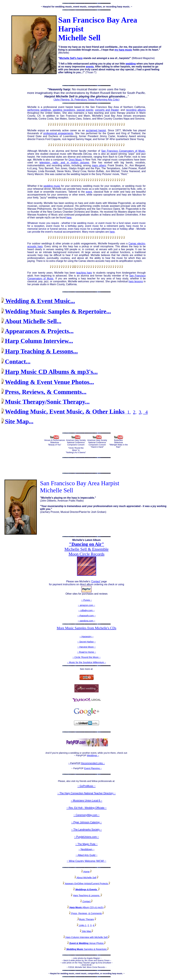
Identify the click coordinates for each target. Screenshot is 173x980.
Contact (86, 901)
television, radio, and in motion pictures (64, 163)
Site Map (87, 931)
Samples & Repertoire (86, 949)
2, (135, 412)
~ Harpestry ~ (86, 637)
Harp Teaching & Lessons (87, 895)
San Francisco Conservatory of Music (123, 151)
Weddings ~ (93, 755)
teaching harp (84, 273)
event (89, 192)
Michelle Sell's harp (71, 58)
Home (85, 872)
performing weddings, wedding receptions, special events (60, 110)
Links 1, (83, 925)
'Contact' (96, 581)
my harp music (123, 50)
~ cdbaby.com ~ (86, 610)
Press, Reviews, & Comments (85, 913)
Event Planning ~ (93, 768)
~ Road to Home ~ (86, 652)
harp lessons (136, 281)
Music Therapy (86, 919)
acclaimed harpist (96, 130)
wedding (131, 64)
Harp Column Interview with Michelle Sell (87, 937)
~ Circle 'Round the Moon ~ (87, 657)
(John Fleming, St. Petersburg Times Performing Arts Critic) (86, 100)
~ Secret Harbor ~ (86, 642)
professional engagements (58, 133)
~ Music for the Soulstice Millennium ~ (86, 662)
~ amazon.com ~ (86, 605)
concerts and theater (107, 110)
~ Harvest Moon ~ (86, 647)
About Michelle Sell (86, 878)
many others (99, 165)
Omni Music (75, 160)
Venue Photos (86, 943)
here (69, 218)
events (90, 67)
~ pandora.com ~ (87, 621)
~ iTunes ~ (86, 600)
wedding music (52, 186)
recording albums (136, 110)
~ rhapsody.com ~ (86, 616)
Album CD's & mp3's (85, 907)
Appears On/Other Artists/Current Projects (87, 884)
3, (141, 412)
